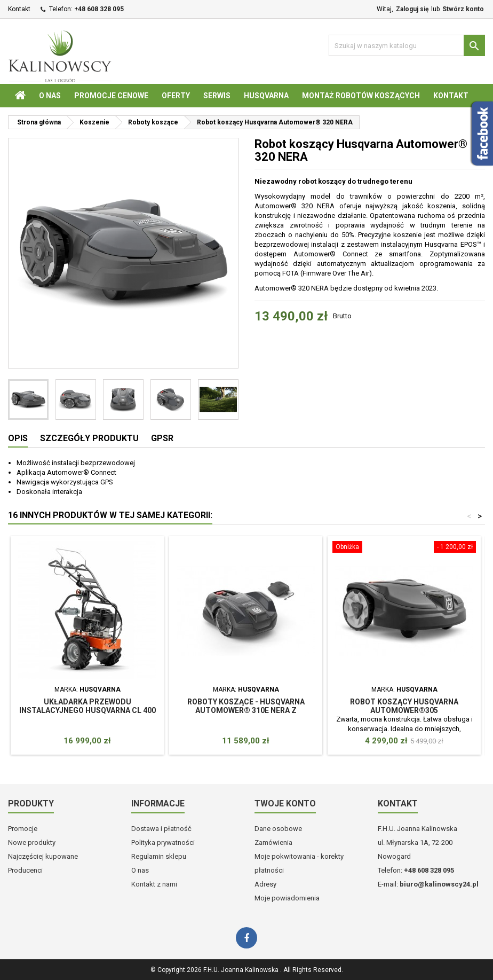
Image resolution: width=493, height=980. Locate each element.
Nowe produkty (32, 842)
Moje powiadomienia (287, 898)
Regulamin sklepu (159, 856)
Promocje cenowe (111, 96)
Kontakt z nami (154, 884)
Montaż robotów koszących (361, 96)
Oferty (176, 96)
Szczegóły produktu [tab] (89, 438)
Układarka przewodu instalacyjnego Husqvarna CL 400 (88, 706)
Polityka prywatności (163, 842)
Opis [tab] (18, 438)
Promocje (23, 829)
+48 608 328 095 (99, 9)
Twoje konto (285, 803)
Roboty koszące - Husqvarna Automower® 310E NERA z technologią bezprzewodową (246, 710)
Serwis (217, 96)
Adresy (265, 884)
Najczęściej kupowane (43, 856)
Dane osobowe (278, 829)
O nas (50, 96)
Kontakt (19, 9)
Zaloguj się (412, 9)
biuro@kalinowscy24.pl (439, 884)
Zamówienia (273, 842)
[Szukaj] (407, 45)
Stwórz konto (463, 9)
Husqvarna (266, 96)
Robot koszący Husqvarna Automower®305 (404, 706)
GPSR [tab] (162, 438)
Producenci (25, 870)
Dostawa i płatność (161, 829)
